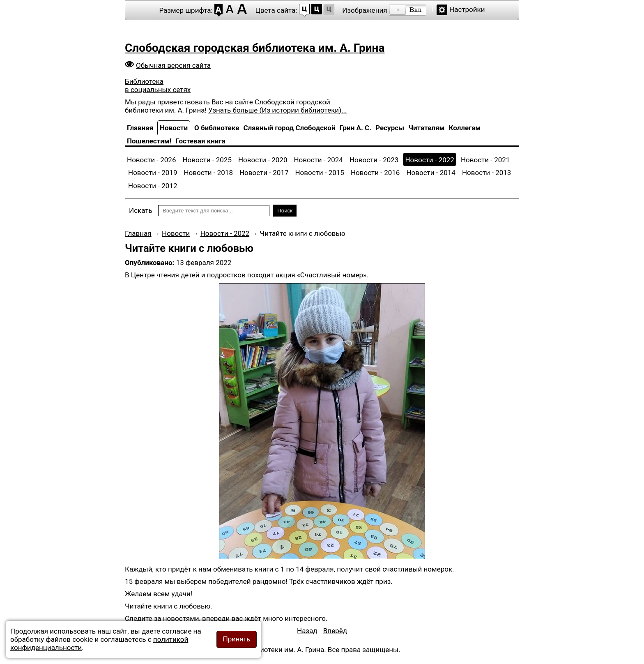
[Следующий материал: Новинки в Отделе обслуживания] (335, 631)
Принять (237, 639)
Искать (141, 210)
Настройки (467, 9)
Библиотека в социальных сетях (158, 85)
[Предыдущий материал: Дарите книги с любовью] (307, 631)
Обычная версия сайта (173, 65)
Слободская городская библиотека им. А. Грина (255, 48)
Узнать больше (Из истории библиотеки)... (277, 110)
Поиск (285, 211)
